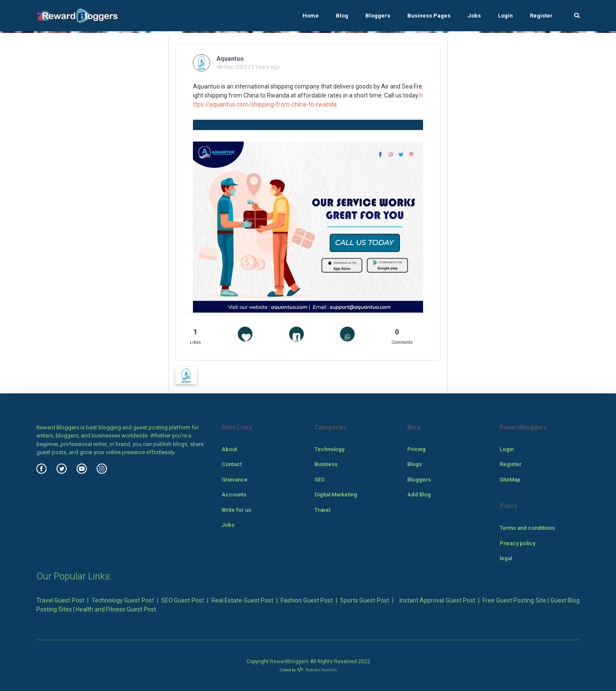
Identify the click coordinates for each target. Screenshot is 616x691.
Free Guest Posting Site (514, 600)
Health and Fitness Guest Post (116, 609)
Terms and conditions (527, 528)
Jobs (474, 16)
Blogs (415, 464)
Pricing (416, 449)
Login (505, 16)
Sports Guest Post (365, 600)
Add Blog (419, 495)
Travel (322, 510)
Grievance (235, 480)
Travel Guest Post (60, 600)
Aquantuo (230, 59)
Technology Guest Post (123, 600)
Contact (232, 464)
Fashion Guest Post (307, 600)
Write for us (236, 510)
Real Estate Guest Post (242, 600)
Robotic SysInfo (317, 670)
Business (326, 464)
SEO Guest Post (183, 600)
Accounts (234, 495)
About (229, 449)
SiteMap (510, 480)
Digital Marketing (336, 495)
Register (541, 16)
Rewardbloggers (289, 661)
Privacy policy (517, 543)
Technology (329, 449)
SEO (320, 480)
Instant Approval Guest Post (437, 600)
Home (311, 16)
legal (506, 558)
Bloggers (378, 16)
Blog (342, 16)
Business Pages (429, 16)
